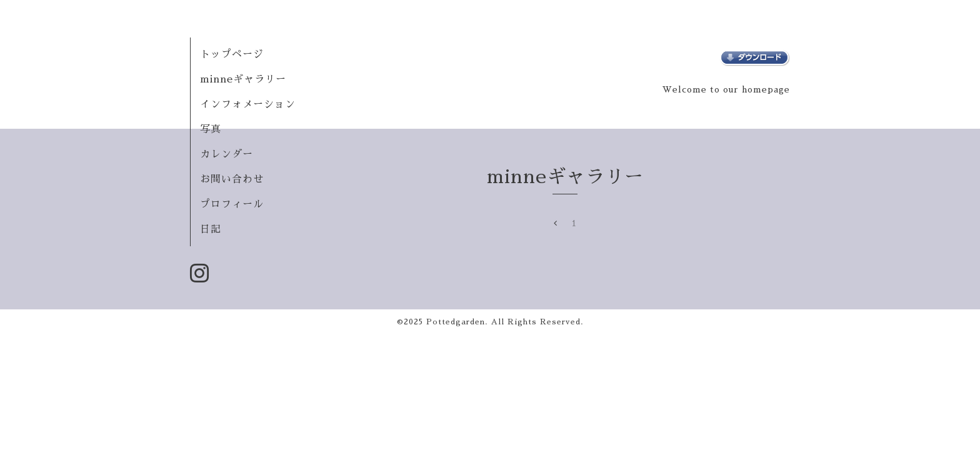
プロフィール (232, 204)
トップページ (232, 54)
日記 (211, 229)
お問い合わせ (232, 179)
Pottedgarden (456, 322)
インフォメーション (248, 104)
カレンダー (227, 154)
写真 (211, 129)
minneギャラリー (243, 79)
